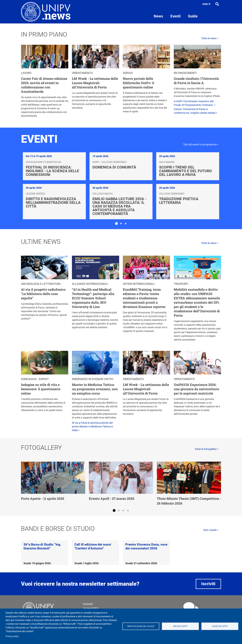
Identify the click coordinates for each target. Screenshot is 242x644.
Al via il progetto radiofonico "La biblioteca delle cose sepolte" (43, 294)
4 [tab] (128, 511)
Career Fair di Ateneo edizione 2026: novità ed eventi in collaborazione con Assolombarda (44, 85)
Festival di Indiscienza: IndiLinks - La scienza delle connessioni (52, 171)
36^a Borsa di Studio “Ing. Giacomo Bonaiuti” (42, 546)
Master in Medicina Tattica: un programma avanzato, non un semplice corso (95, 389)
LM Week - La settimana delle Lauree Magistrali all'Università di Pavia (95, 83)
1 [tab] (116, 224)
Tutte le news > (210, 38)
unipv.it (206, 4)
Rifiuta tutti (180, 626)
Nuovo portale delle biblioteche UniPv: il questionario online (139, 83)
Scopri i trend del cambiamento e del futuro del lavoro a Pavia (186, 171)
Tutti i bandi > (211, 530)
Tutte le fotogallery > (207, 449)
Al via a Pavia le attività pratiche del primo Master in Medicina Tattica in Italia (92, 426)
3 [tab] (126, 224)
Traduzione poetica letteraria (179, 201)
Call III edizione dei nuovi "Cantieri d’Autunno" (93, 546)
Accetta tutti (220, 626)
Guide (193, 16)
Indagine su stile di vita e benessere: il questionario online (41, 389)
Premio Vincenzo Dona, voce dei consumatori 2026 (146, 546)
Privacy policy (12, 636)
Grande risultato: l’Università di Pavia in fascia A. (196, 81)
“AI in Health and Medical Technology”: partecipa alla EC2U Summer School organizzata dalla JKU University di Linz (93, 298)
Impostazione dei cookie (141, 626)
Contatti (88, 604)
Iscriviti (208, 584)
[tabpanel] (121, 186)
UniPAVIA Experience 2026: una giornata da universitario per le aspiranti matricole (196, 389)
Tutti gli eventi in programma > (201, 144)
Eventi (175, 16)
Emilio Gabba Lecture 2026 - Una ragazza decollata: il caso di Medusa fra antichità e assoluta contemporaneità (119, 206)
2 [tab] (121, 224)
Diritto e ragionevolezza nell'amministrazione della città (53, 203)
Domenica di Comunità (114, 167)
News (158, 16)
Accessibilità (91, 608)
